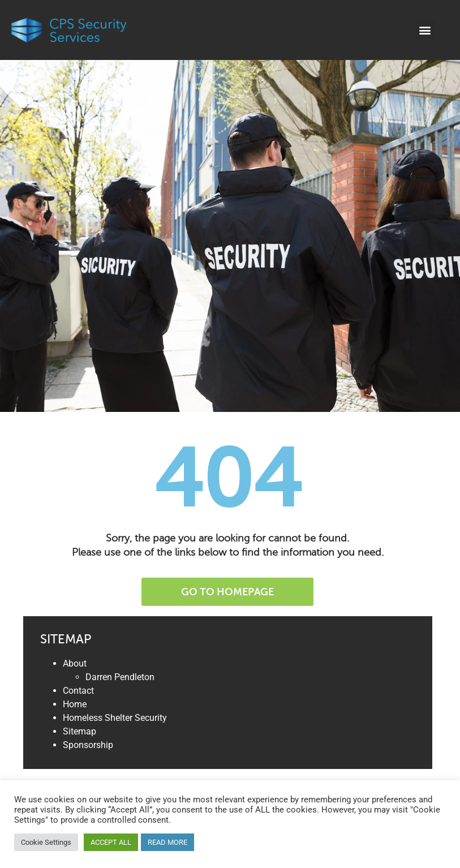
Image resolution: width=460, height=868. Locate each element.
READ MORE (167, 842)
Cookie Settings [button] (46, 842)
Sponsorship (88, 745)
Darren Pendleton (120, 677)
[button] (425, 30)
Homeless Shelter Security (115, 718)
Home (75, 704)
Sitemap (79, 731)
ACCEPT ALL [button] (111, 842)
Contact (78, 691)
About (75, 663)
